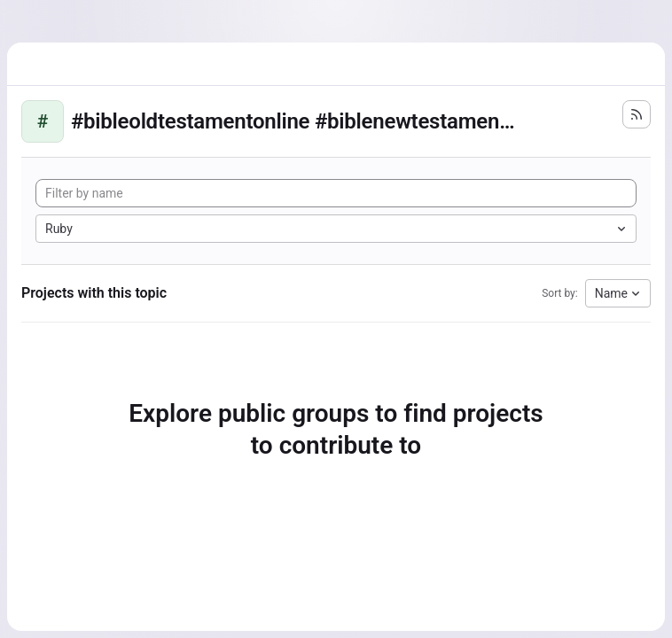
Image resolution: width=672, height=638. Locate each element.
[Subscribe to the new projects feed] (637, 114)
